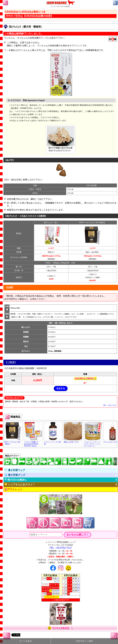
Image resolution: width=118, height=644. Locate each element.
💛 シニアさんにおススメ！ (20, 484)
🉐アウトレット (13, 489)
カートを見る (26, 641)
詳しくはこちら (110, 405)
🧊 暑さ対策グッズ (15, 475)
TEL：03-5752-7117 (61, 548)
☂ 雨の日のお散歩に (16, 480)
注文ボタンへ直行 (85, 641)
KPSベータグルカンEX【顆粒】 (93, 223)
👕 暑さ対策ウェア (15, 470)
